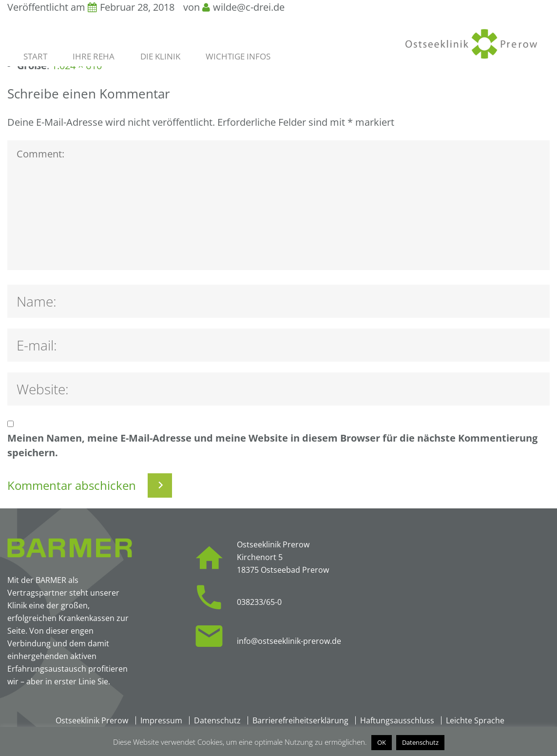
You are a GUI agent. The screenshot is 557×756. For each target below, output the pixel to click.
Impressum (161, 720)
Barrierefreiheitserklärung (300, 720)
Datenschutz (217, 720)
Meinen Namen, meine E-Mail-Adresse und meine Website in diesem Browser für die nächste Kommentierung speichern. (272, 445)
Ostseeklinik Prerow (92, 720)
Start (35, 57)
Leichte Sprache (475, 720)
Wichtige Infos (238, 57)
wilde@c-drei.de (249, 7)
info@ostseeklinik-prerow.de (289, 641)
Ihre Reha (94, 57)
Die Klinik (160, 57)
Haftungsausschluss (397, 720)
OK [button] (382, 742)
